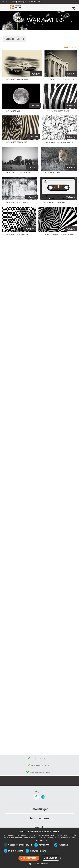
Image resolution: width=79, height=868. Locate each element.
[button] (39, 864)
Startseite (5, 2)
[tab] (39, 809)
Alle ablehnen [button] (51, 858)
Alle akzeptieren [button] (29, 858)
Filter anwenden (70, 48)
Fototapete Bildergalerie (20, 2)
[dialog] (39, 848)
